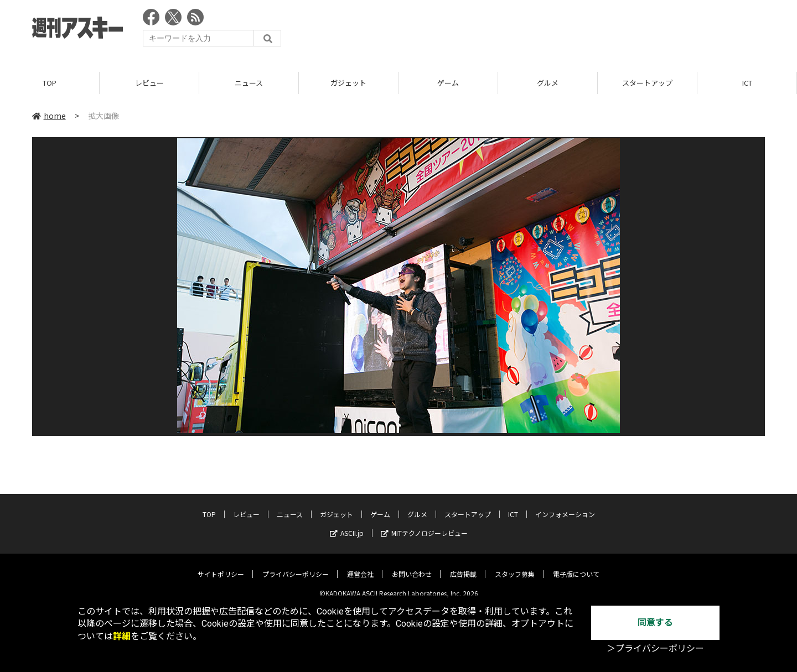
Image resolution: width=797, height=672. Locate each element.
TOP (50, 83)
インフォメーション (565, 506)
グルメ (548, 83)
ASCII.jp (347, 525)
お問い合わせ (412, 566)
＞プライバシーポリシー (655, 648)
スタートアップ (647, 83)
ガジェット (348, 83)
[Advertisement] (563, 30)
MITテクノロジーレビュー (424, 525)
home (49, 116)
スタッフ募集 (515, 566)
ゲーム (448, 83)
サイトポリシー (221, 566)
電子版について (576, 566)
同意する (655, 622)
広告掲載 (463, 566)
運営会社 (360, 566)
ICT (747, 83)
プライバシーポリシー (296, 566)
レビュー (149, 83)
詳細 (122, 636)
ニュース (249, 83)
